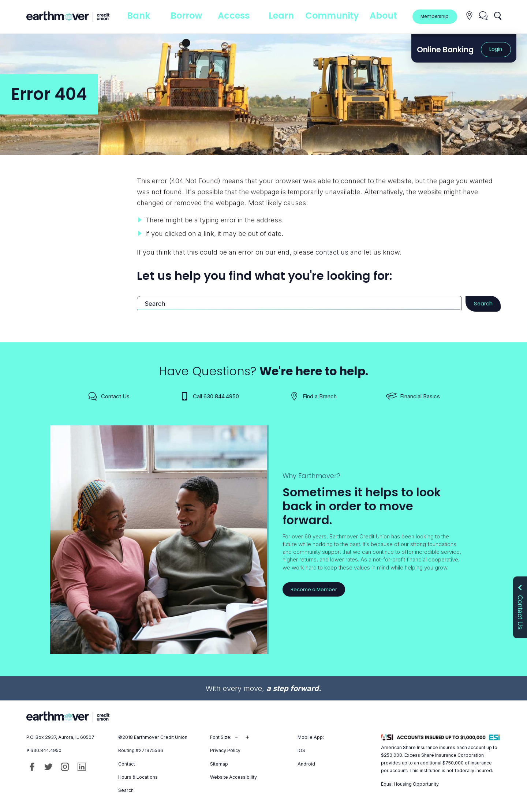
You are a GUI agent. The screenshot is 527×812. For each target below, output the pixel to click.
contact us (332, 252)
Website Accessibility (233, 778)
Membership (434, 16)
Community (332, 16)
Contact (127, 765)
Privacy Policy (225, 751)
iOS (301, 751)
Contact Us (108, 397)
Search (481, 304)
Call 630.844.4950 (209, 397)
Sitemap (219, 765)
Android (306, 765)
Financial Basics (413, 397)
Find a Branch (313, 397)
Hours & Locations (138, 778)
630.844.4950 (46, 751)
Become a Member (315, 591)
